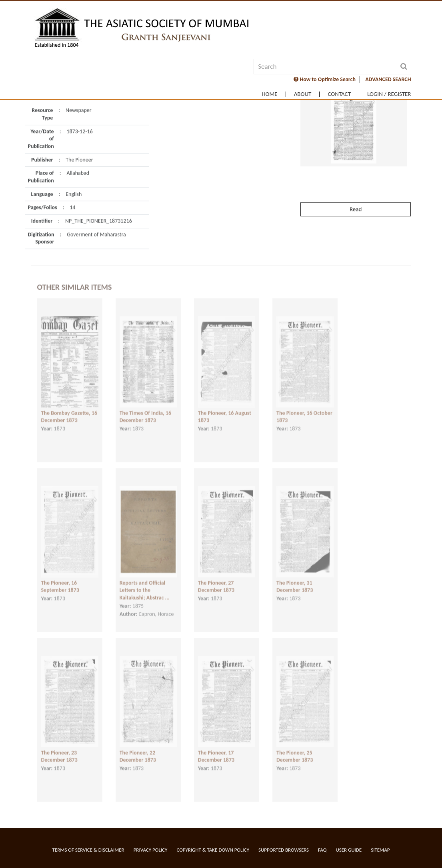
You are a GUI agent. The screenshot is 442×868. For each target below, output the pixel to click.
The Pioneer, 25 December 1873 (295, 751)
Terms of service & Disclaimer (88, 850)
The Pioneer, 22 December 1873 (138, 751)
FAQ (322, 850)
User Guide (349, 850)
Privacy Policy (151, 850)
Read (356, 195)
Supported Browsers (284, 850)
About (303, 94)
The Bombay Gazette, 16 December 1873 (69, 411)
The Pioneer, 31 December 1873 (295, 581)
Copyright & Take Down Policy (213, 850)
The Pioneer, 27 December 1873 (216, 581)
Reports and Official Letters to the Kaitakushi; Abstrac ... (145, 585)
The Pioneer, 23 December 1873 (59, 751)
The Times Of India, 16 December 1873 (145, 411)
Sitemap (380, 850)
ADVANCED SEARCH (388, 79)
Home (269, 94)
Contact (339, 94)
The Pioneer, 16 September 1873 (60, 581)
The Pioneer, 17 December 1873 (216, 751)
